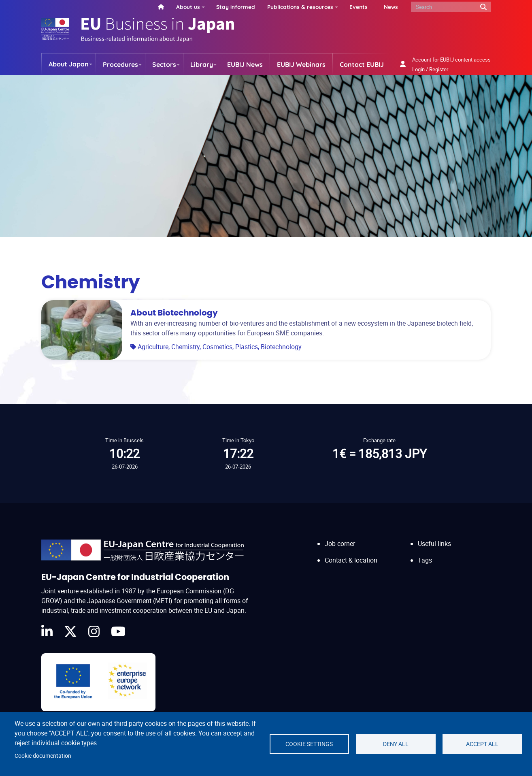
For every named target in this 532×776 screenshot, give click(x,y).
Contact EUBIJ (362, 64)
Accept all (482, 744)
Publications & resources (300, 7)
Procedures (120, 64)
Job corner (340, 544)
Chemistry (185, 347)
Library (202, 64)
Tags (425, 560)
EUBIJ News (245, 64)
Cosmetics (217, 347)
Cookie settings (309, 744)
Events (359, 7)
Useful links (434, 544)
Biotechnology (281, 347)
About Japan (69, 64)
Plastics (247, 347)
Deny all (396, 744)
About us (188, 7)
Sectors (164, 64)
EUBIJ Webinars (301, 64)
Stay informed (236, 7)
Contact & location (351, 560)
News (391, 7)
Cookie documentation (43, 756)
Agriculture (153, 347)
